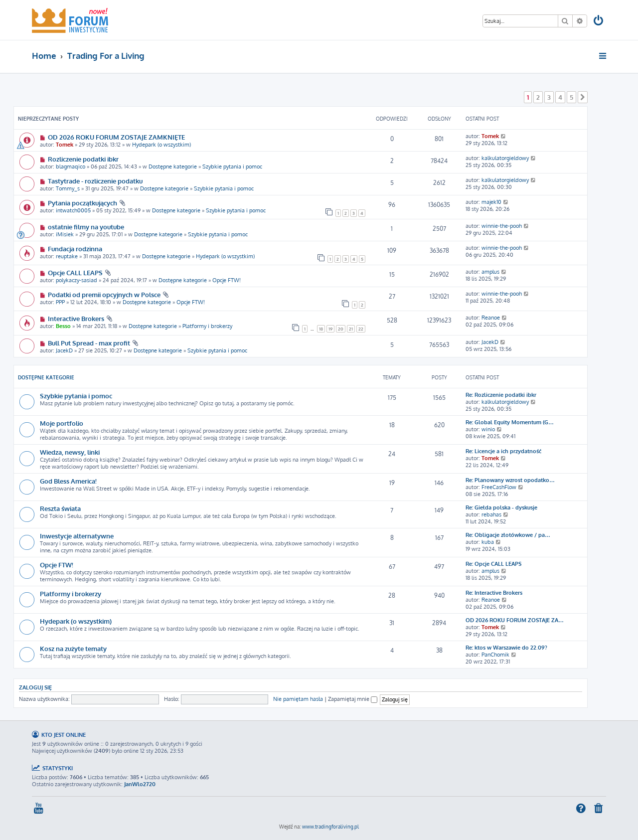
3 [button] (549, 97)
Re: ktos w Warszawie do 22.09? (506, 648)
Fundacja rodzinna (75, 249)
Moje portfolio (62, 423)
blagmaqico (71, 167)
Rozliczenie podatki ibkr (83, 159)
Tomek (65, 145)
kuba (488, 542)
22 (361, 329)
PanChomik (495, 655)
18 (321, 329)
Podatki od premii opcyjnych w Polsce (104, 294)
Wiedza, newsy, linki (70, 452)
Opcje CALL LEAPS (75, 272)
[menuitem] (599, 22)
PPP (60, 302)
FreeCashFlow (499, 487)
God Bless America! (68, 481)
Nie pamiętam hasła (298, 699)
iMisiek (65, 234)
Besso (63, 326)
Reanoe (491, 318)
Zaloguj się (35, 687)
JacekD (64, 350)
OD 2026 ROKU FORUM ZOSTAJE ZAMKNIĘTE (116, 137)
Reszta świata (60, 508)
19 (330, 329)
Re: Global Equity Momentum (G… (510, 422)
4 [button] (560, 97)
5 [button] (571, 97)
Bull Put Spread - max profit (89, 343)
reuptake (67, 256)
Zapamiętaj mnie (353, 699)
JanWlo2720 (140, 784)
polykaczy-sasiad (77, 280)
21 (351, 329)
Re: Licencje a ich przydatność (503, 451)
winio (488, 429)
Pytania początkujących (82, 203)
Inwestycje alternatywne (77, 536)
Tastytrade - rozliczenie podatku (95, 181)
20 (341, 329)
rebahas (491, 514)
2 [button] (538, 97)
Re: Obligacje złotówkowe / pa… (508, 535)
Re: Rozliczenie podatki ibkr (501, 395)
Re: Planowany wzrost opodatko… (510, 480)
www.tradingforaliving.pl (330, 827)
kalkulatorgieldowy (505, 158)
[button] (583, 97)
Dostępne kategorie (173, 167)
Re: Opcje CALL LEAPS (493, 564)
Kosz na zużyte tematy (73, 648)
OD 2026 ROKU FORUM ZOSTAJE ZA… (515, 620)
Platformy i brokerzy (207, 326)
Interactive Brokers (76, 318)
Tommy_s (68, 188)
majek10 (491, 202)
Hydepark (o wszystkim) (161, 145)
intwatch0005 (73, 210)
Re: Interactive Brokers (494, 593)
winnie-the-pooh (502, 226)
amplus (490, 272)
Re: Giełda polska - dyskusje (501, 507)
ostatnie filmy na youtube (86, 227)
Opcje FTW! (227, 280)
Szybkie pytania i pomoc (232, 167)
